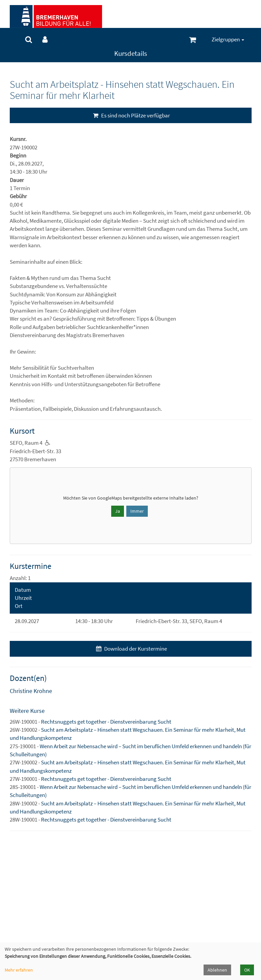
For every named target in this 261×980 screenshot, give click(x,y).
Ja (118, 511)
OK (247, 970)
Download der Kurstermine (131, 649)
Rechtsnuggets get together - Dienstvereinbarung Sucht (106, 722)
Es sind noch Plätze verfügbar (131, 115)
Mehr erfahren (19, 970)
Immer (137, 511)
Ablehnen (217, 970)
